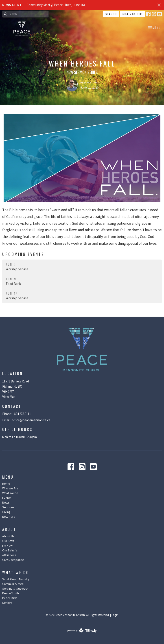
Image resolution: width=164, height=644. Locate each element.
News (6, 502)
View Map (9, 397)
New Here (9, 517)
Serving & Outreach (15, 588)
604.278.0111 (133, 14)
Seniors (7, 603)
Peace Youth (11, 593)
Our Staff (8, 541)
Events (7, 498)
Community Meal (13, 584)
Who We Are (10, 488)
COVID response (13, 560)
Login (115, 615)
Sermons (8, 507)
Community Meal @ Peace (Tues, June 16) (56, 5)
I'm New (7, 546)
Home (6, 484)
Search (111, 14)
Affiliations (9, 555)
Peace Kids (10, 598)
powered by (82, 630)
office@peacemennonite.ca (31, 420)
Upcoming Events (23, 254)
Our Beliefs (10, 550)
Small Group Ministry (16, 579)
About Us (8, 536)
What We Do (10, 493)
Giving (6, 512)
